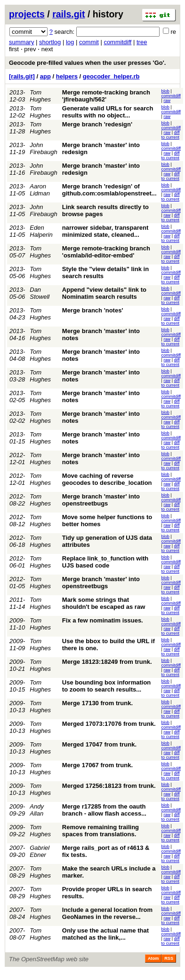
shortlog (50, 42)
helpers (67, 76)
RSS (169, 958)
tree (142, 42)
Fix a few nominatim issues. (103, 620)
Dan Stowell (40, 293)
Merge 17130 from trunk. (97, 703)
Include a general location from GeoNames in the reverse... (107, 913)
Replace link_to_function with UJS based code (105, 562)
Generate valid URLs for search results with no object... (108, 112)
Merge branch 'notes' (93, 310)
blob (165, 91)
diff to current (171, 135)
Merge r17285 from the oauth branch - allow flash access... (104, 810)
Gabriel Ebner (40, 851)
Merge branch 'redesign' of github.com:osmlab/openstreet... (109, 190)
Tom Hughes (40, 96)
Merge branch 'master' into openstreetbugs (101, 500)
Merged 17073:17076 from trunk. (109, 724)
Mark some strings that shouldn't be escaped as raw (104, 603)
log (70, 42)
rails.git (68, 14)
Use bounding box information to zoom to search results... (107, 686)
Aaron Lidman (40, 190)
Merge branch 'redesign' (97, 124)
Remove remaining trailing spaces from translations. (101, 831)
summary (21, 42)
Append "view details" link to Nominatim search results (104, 293)
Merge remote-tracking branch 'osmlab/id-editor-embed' (106, 252)
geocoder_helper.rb (111, 76)
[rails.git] (22, 76)
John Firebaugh (44, 148)
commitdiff (117, 42)
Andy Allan (37, 810)
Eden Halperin (41, 231)
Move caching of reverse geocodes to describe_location (107, 479)
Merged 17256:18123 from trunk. (109, 786)
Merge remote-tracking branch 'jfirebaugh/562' (106, 96)
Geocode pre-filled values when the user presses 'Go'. (87, 63)
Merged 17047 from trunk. (99, 744)
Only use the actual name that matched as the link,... (105, 934)
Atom (153, 958)
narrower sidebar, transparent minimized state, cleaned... (105, 231)
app (45, 76)
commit (89, 42)
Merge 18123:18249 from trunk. (107, 662)
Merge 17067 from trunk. (97, 765)
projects (27, 14)
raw (167, 101)
